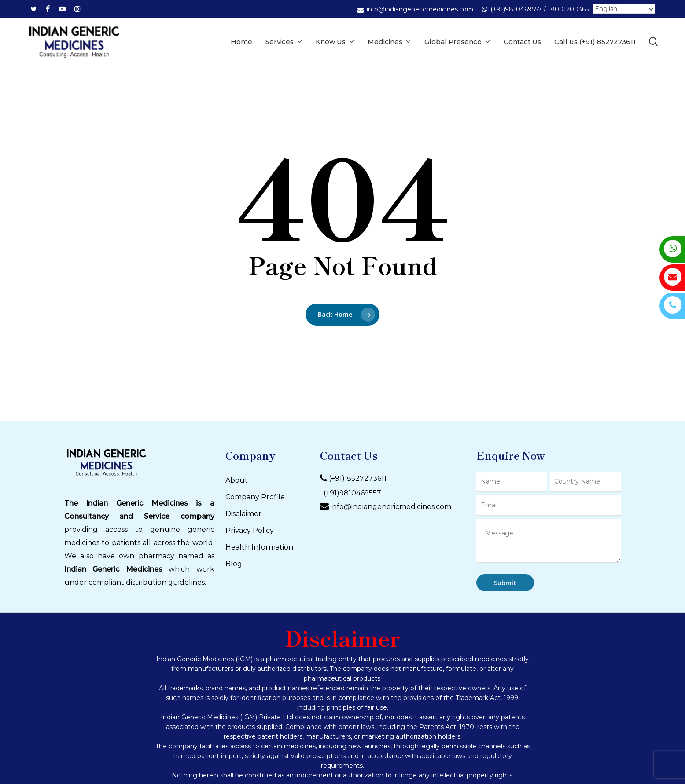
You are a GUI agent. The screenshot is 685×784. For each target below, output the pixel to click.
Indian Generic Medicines (113, 569)
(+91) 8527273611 (358, 478)
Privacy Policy (250, 530)
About (237, 480)
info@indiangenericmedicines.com (391, 507)
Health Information (259, 547)
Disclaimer (243, 514)
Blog (234, 564)
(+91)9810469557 (351, 493)
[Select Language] (624, 9)
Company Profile (255, 497)
